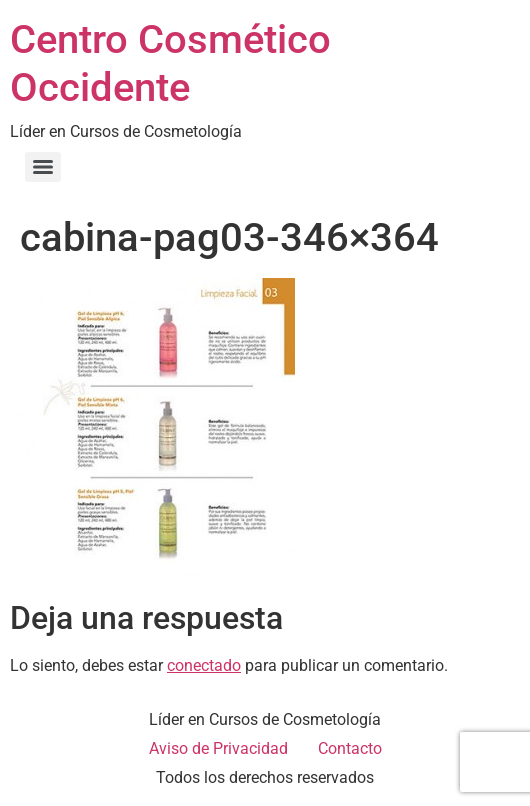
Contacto (350, 748)
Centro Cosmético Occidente (170, 63)
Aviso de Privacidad (218, 748)
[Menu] (43, 167)
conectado (204, 665)
